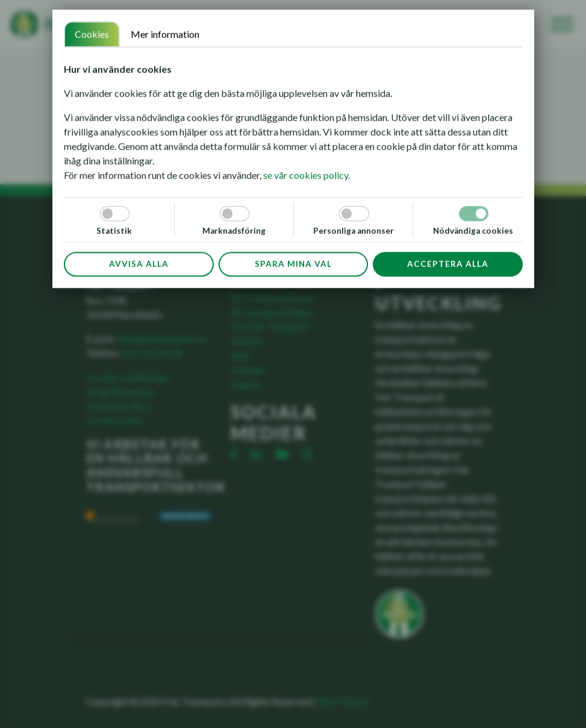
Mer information (165, 34)
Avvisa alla (138, 264)
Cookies (92, 34)
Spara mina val (293, 264)
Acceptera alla (447, 264)
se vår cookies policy (306, 175)
